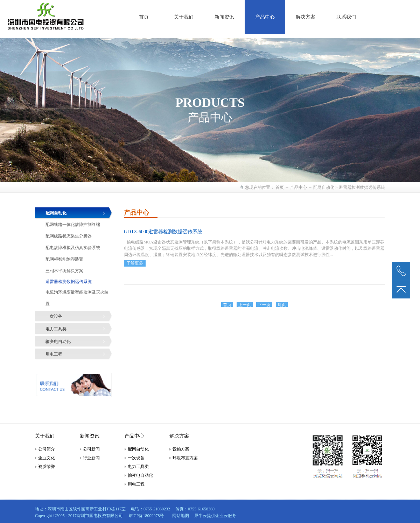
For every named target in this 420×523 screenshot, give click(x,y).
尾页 (282, 305)
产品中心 (299, 187)
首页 (144, 17)
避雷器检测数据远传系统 (362, 187)
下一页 (264, 305)
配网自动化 (324, 187)
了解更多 (135, 263)
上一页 (245, 305)
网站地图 (180, 516)
